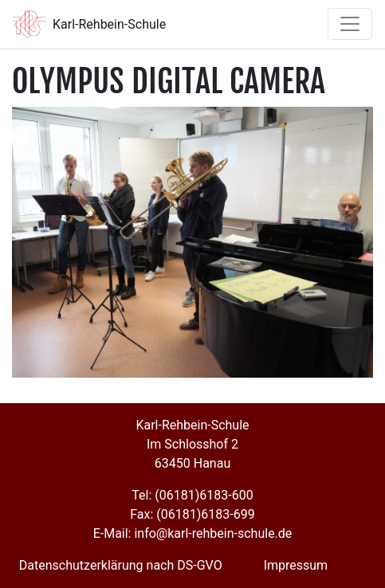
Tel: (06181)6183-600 (192, 495)
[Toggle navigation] (350, 24)
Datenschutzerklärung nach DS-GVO (121, 565)
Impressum (296, 565)
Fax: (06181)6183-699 (192, 514)
